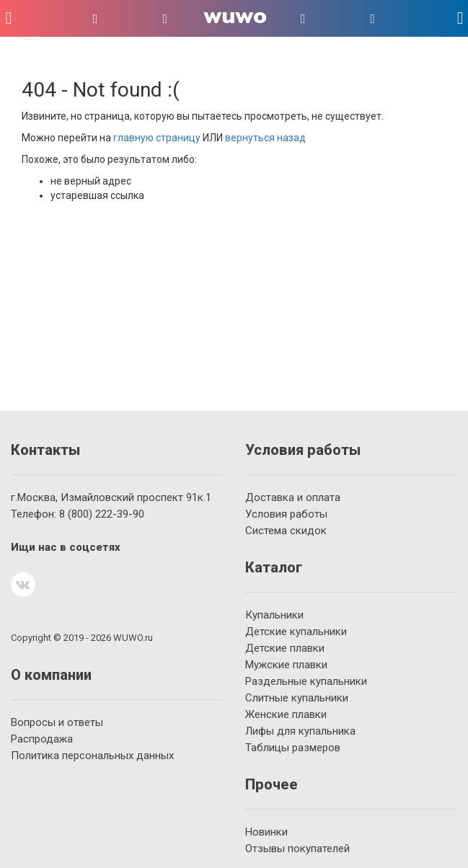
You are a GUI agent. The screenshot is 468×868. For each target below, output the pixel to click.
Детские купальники (296, 632)
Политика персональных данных (92, 756)
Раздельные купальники (306, 681)
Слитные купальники (297, 698)
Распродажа (42, 739)
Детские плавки (285, 648)
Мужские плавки (286, 665)
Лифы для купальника (300, 731)
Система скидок (286, 531)
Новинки (266, 832)
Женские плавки (286, 714)
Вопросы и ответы (57, 722)
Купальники (274, 615)
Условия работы (286, 514)
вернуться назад (265, 138)
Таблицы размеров (293, 748)
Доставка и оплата (293, 497)
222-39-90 (102, 514)
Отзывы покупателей (297, 849)
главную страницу (157, 138)
